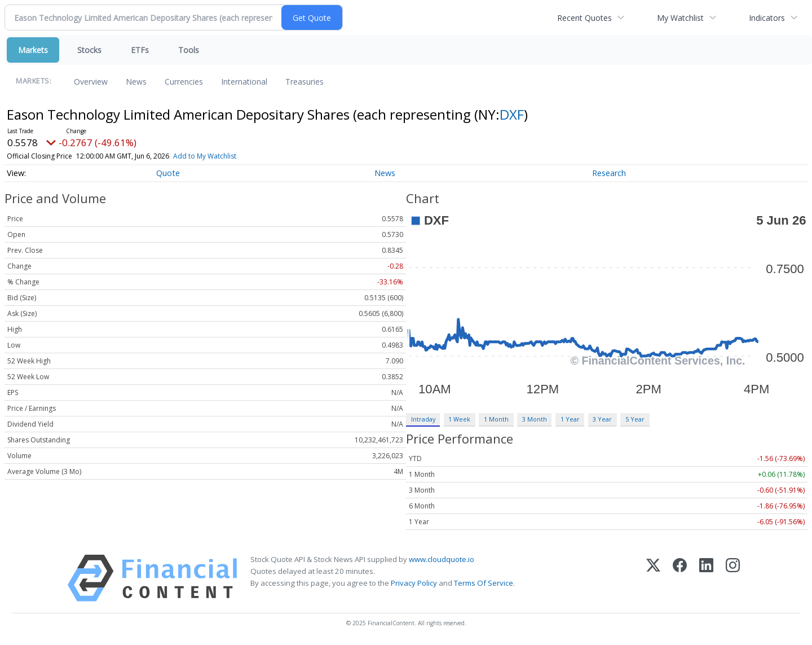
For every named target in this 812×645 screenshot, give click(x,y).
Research (609, 173)
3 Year (602, 419)
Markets (33, 50)
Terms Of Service (484, 583)
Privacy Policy (414, 583)
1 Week (459, 419)
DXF (512, 114)
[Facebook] (680, 578)
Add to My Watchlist (220, 156)
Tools (189, 50)
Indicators (767, 18)
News (136, 82)
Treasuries (304, 82)
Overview (91, 82)
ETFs (140, 50)
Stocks (89, 50)
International (244, 82)
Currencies (184, 82)
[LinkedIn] (706, 578)
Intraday (423, 419)
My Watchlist (680, 18)
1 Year (570, 419)
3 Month (535, 419)
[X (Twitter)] (653, 578)
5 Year (635, 419)
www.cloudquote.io (442, 559)
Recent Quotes (584, 18)
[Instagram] (733, 578)
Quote (168, 173)
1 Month (496, 419)
